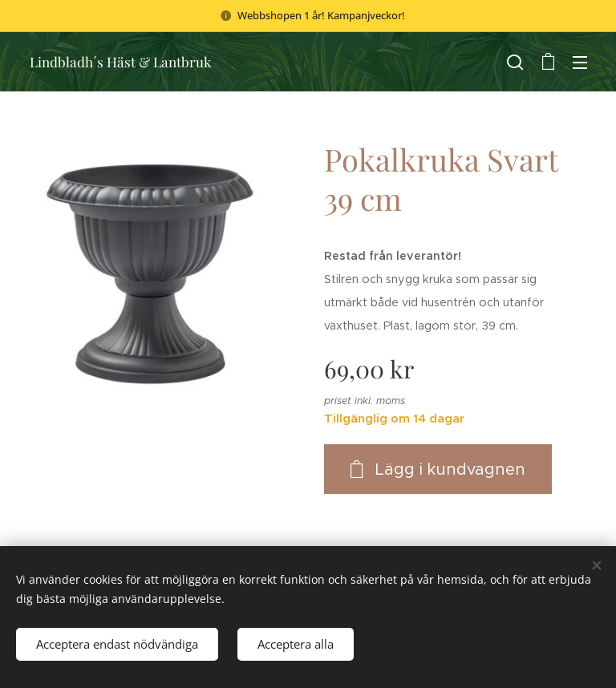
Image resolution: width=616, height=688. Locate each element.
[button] (515, 62)
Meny (580, 63)
